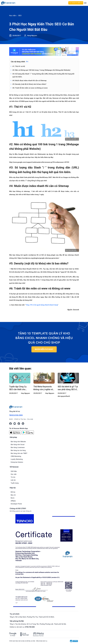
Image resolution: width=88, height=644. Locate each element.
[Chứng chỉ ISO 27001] (44, 562)
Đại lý (13, 498)
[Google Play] (28, 432)
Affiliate (13, 501)
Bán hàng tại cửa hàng (18, 451)
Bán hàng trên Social (18, 445)
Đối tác (13, 492)
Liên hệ (13, 480)
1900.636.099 (16, 415)
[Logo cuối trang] (16, 407)
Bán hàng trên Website (18, 442)
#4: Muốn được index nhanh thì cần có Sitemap (29, 80)
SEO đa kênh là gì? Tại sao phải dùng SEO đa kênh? (68, 388)
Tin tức (13, 477)
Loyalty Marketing (17, 459)
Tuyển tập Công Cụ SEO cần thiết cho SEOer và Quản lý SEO (19, 388)
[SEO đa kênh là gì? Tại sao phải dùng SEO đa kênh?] (68, 378)
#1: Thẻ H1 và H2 (19, 66)
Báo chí (13, 495)
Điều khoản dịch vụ (42, 641)
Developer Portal (16, 504)
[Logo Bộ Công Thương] (74, 641)
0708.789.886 (30, 627)
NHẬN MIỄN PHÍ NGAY (44, 349)
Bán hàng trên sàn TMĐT (19, 453)
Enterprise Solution (17, 462)
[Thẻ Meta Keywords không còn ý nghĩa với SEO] (44, 378)
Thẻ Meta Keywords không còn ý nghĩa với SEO (43, 388)
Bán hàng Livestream (18, 448)
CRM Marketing (16, 456)
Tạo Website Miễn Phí (76, 3)
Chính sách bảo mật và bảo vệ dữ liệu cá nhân (22, 641)
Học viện (14, 474)
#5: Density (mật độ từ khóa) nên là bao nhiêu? (29, 84)
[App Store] (15, 432)
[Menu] (85, 3)
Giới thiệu (14, 471)
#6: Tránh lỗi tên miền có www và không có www (30, 88)
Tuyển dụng (15, 483)
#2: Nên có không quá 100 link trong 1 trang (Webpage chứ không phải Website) (41, 70)
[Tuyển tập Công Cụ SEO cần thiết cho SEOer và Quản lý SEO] (20, 378)
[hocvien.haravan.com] (34, 3)
